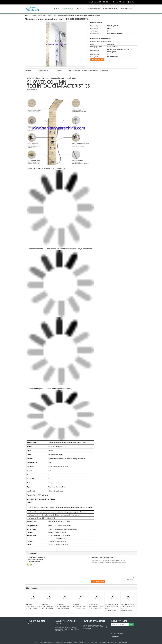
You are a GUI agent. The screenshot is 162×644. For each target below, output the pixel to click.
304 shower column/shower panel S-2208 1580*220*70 (49, 606)
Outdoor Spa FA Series (94, 621)
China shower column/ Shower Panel (56, 643)
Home (57, 9)
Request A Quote (119, 2)
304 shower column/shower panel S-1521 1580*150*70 (33, 606)
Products (67, 9)
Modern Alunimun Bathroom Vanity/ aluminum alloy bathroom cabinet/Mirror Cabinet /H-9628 (67, 629)
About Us (80, 9)
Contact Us (127, 9)
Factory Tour (93, 9)
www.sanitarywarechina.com (58, 541)
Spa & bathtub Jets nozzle (36, 622)
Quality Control (111, 9)
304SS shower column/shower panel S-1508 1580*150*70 (97, 606)
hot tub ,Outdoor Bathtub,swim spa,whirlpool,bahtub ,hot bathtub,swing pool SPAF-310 (95, 627)
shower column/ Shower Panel (47, 15)
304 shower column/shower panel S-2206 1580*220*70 (65, 606)
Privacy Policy (39, 643)
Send (131, 625)
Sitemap (120, 634)
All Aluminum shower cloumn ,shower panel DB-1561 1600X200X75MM (112, 607)
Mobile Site (115, 637)
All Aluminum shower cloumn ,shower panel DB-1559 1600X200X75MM (128, 607)
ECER (125, 643)
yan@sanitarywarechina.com (58, 544)
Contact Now (98, 60)
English (133, 2)
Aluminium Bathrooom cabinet (66, 622)
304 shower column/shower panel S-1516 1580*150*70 (81, 606)
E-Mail (114, 634)
